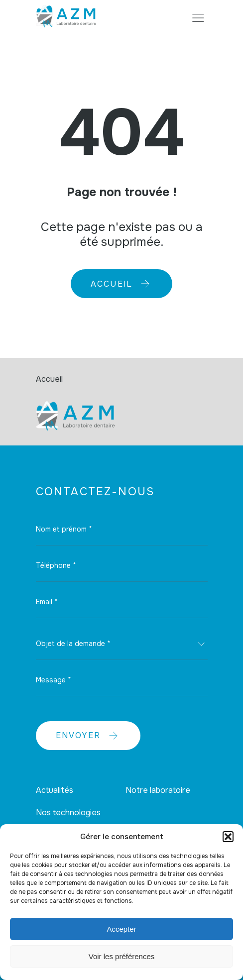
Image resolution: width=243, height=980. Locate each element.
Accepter (121, 929)
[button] (228, 837)
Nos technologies (68, 813)
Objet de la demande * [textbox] (73, 644)
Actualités (55, 790)
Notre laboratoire (158, 790)
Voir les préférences (122, 956)
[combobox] (122, 644)
